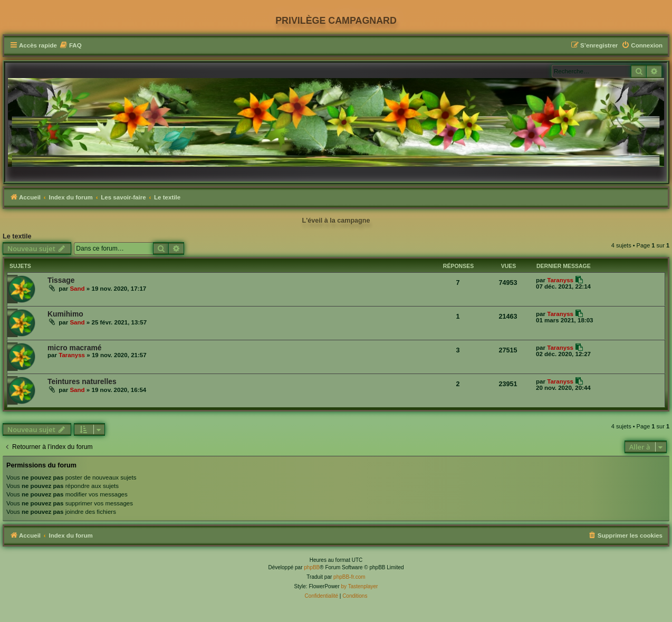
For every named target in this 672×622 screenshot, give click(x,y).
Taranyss (560, 280)
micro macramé (74, 348)
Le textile (17, 236)
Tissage (61, 280)
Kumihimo (65, 314)
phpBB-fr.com (349, 577)
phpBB (312, 567)
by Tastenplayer (360, 586)
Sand (77, 289)
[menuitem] (71, 46)
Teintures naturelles (82, 381)
